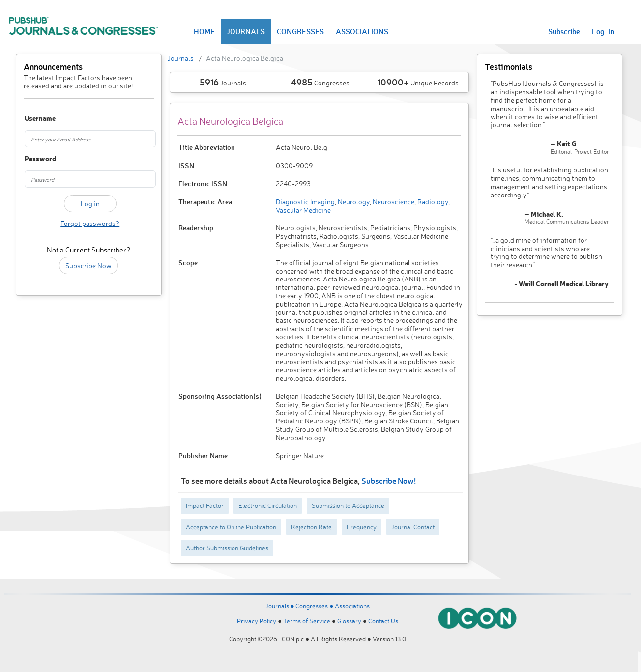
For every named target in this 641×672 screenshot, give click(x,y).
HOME (204, 31)
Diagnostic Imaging (305, 202)
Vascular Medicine (303, 210)
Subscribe (564, 31)
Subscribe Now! (389, 481)
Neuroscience (393, 202)
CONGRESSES (300, 31)
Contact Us (383, 621)
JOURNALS (246, 31)
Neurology (353, 202)
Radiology (432, 202)
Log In (603, 31)
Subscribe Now (88, 266)
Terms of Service (307, 621)
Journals (181, 58)
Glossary (349, 621)
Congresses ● (315, 606)
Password (34, 159)
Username (34, 119)
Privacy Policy (257, 621)
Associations (352, 606)
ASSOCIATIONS (362, 31)
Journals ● (281, 606)
